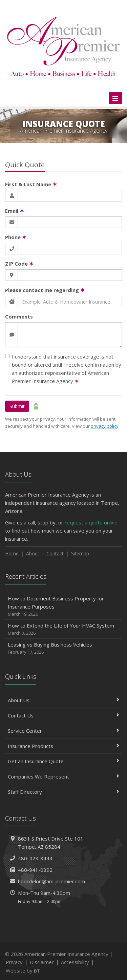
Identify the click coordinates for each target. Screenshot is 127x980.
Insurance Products (63, 746)
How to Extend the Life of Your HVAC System (63, 629)
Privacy (14, 962)
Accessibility (75, 962)
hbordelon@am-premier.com (51, 881)
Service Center (63, 731)
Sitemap (80, 553)
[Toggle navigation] (115, 98)
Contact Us (63, 715)
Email (15, 211)
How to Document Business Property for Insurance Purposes (63, 606)
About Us (63, 700)
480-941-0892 (35, 870)
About (33, 553)
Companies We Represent (63, 776)
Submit (17, 406)
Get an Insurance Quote (63, 761)
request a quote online (91, 522)
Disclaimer (42, 962)
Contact (55, 553)
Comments (19, 316)
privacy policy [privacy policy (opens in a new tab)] (105, 426)
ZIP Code (19, 264)
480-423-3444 (35, 858)
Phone (16, 237)
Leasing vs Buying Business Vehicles (63, 648)
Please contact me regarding (45, 290)
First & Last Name (31, 184)
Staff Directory (63, 792)
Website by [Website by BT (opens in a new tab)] (23, 971)
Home (12, 553)
